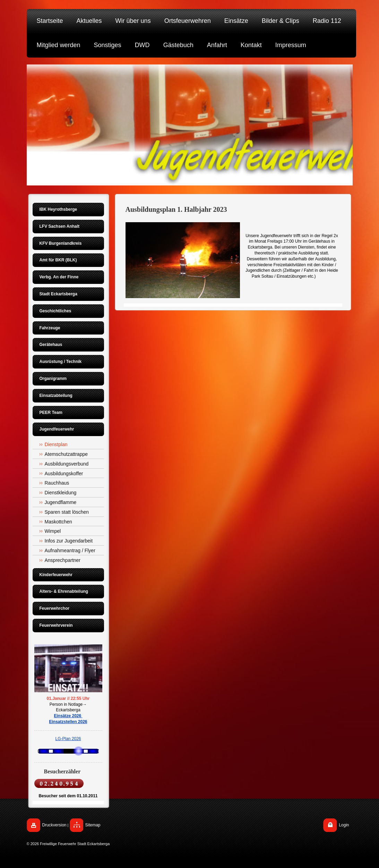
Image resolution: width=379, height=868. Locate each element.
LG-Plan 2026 (68, 739)
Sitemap (93, 825)
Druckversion (54, 825)
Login (344, 825)
